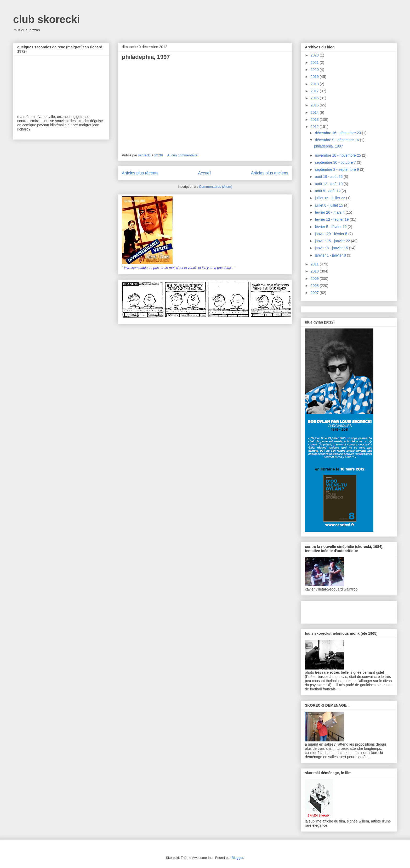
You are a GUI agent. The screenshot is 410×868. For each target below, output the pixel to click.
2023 (315, 55)
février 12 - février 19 (332, 219)
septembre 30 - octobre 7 (336, 162)
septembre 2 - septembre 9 (337, 169)
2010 (315, 271)
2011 (315, 264)
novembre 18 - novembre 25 (338, 155)
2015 (315, 105)
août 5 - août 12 (328, 191)
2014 (315, 112)
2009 (315, 279)
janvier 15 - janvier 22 (333, 241)
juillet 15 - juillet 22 (330, 198)
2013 (315, 120)
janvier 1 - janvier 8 (331, 255)
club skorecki (47, 19)
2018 (315, 84)
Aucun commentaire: (183, 155)
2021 (315, 63)
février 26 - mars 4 (330, 212)
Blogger (237, 858)
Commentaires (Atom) (216, 187)
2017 (315, 91)
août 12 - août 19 (329, 184)
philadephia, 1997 (146, 57)
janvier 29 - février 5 (332, 234)
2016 (315, 98)
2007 (315, 293)
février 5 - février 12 (331, 227)
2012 (315, 127)
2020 (315, 70)
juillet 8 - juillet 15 (329, 205)
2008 (315, 286)
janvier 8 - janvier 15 (332, 248)
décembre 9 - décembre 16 (337, 140)
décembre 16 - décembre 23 (338, 133)
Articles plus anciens (270, 173)
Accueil (205, 173)
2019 (315, 77)
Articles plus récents (140, 173)
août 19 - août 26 (329, 177)
